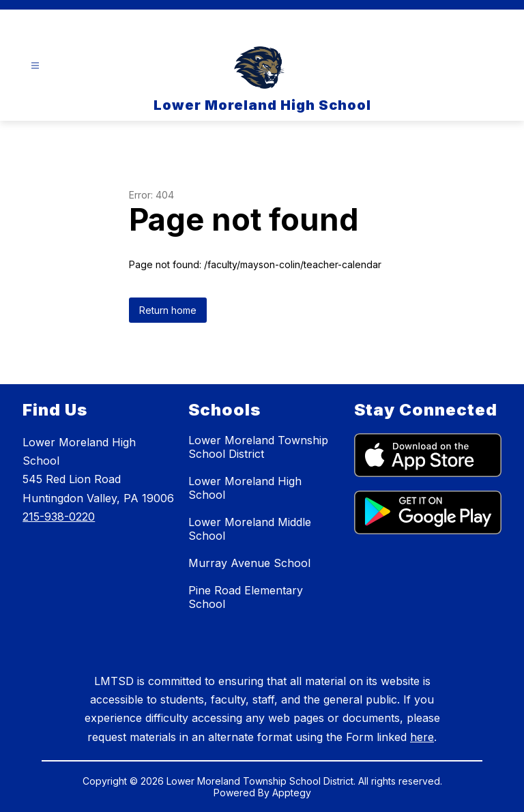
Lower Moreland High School (245, 488)
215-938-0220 (59, 517)
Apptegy (292, 793)
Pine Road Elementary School (246, 597)
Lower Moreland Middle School (250, 529)
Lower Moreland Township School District (258, 447)
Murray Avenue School (249, 563)
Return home (168, 310)
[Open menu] (35, 66)
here (422, 737)
